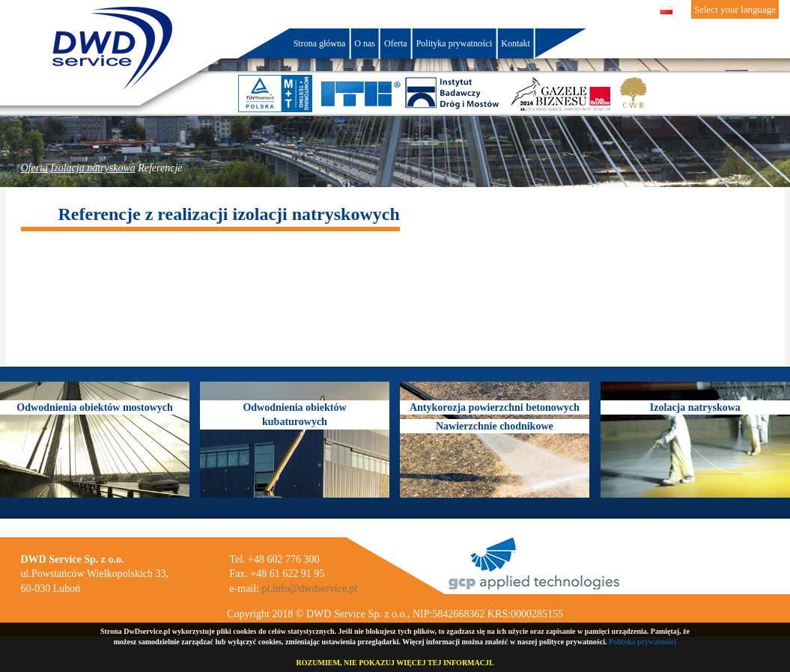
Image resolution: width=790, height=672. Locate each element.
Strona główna (320, 43)
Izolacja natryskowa (93, 168)
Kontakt (516, 43)
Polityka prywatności (642, 642)
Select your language (735, 9)
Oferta (35, 168)
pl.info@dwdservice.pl (310, 589)
